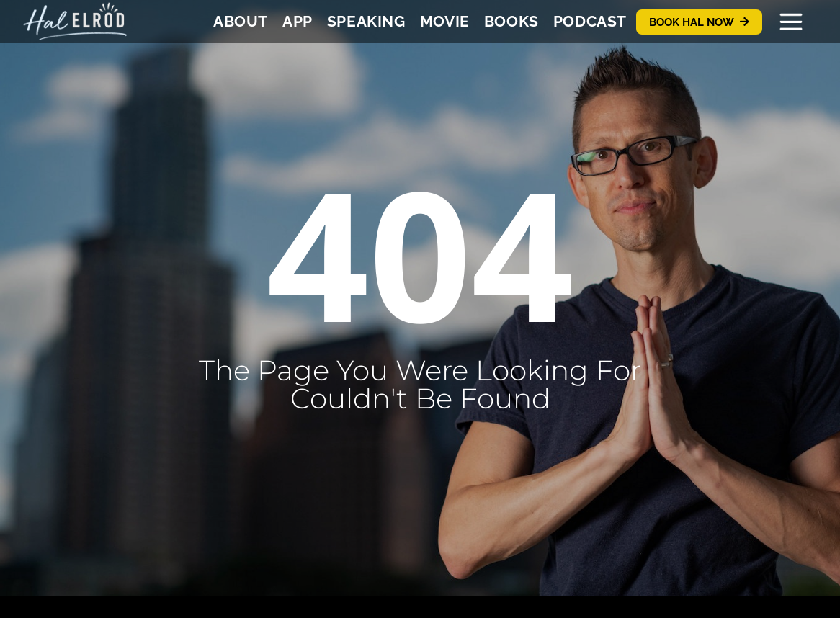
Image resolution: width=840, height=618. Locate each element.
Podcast (590, 21)
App (298, 21)
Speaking (366, 21)
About (241, 21)
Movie (445, 21)
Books (511, 21)
